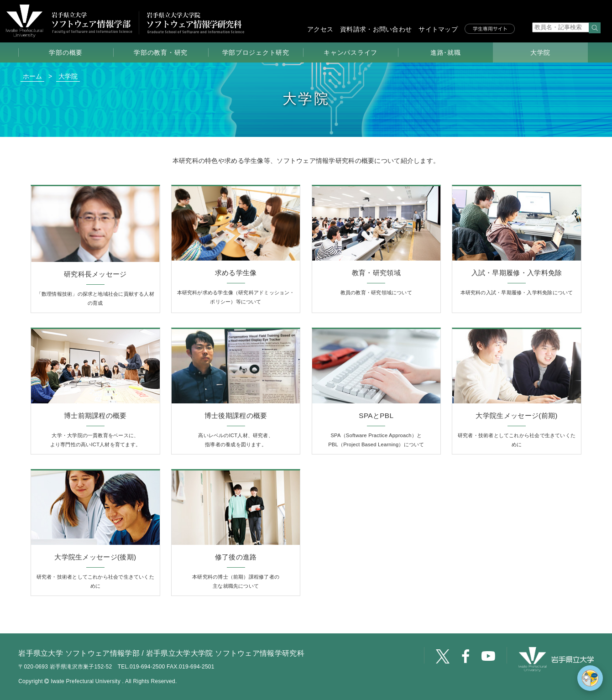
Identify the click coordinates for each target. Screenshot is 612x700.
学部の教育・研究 (161, 52)
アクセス (320, 29)
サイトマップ (438, 29)
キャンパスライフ (350, 52)
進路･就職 (446, 52)
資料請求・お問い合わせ (376, 29)
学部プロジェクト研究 (256, 52)
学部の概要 (66, 52)
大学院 (540, 52)
